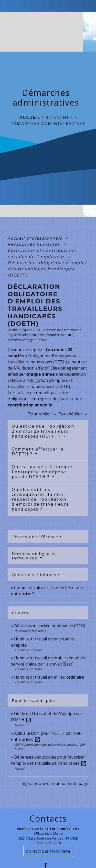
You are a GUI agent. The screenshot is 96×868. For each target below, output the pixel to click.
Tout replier (43, 414)
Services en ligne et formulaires (34, 556)
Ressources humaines (35, 244)
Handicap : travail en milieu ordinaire (49, 677)
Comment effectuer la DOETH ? (38, 451)
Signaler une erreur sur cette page (55, 783)
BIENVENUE (59, 117)
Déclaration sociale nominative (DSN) (50, 626)
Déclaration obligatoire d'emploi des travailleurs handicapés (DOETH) (47, 269)
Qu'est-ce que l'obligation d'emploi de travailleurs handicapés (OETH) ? (43, 431)
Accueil (30, 117)
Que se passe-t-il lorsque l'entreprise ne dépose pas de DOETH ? (42, 472)
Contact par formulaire (48, 851)
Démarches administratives (48, 124)
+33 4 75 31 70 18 (48, 843)
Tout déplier (73, 414)
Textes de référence (35, 537)
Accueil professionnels (36, 238)
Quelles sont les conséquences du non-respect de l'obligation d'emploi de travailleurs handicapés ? (40, 499)
